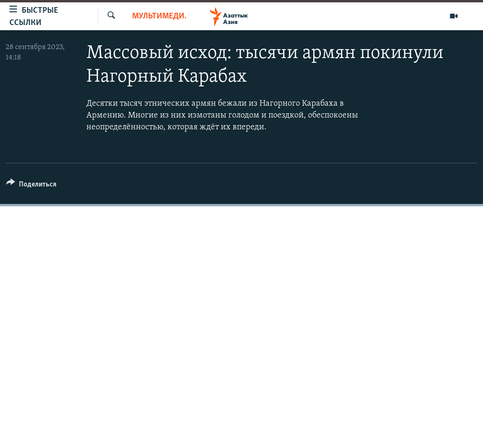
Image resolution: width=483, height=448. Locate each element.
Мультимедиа (159, 16)
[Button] (31, 186)
